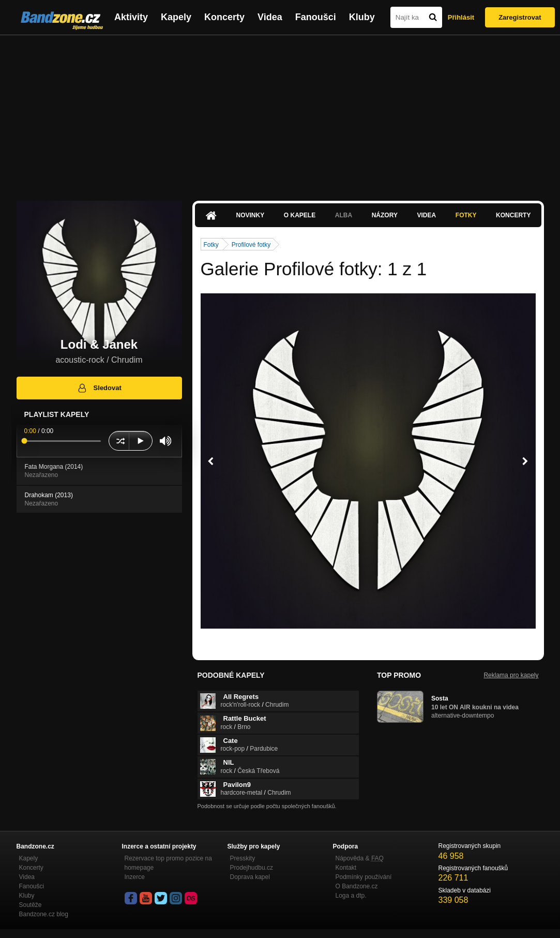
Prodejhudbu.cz (252, 868)
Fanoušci (316, 17)
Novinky (251, 215)
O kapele (300, 215)
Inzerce (135, 877)
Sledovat (99, 388)
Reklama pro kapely (511, 675)
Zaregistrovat (520, 17)
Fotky (466, 215)
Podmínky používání (364, 877)
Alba (344, 215)
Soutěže (31, 905)
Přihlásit (461, 17)
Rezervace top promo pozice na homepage (168, 863)
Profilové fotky (251, 245)
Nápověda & (360, 858)
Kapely (176, 17)
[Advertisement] (280, 113)
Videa (270, 17)
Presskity (243, 858)
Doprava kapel (250, 877)
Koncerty (224, 17)
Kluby (362, 17)
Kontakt (346, 868)
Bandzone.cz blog (44, 914)
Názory (385, 215)
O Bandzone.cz (357, 886)
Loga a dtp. (351, 896)
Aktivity (131, 17)
